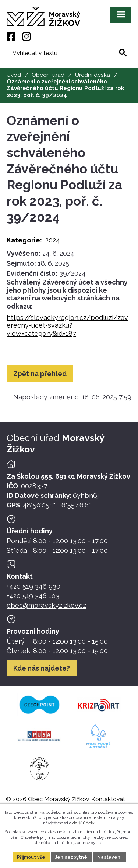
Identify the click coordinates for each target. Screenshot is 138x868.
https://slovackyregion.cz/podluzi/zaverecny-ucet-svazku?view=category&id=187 (67, 325)
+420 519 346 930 (33, 586)
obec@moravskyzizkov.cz (46, 605)
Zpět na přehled (40, 374)
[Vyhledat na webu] (123, 53)
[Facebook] (11, 37)
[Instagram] (26, 37)
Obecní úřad (48, 75)
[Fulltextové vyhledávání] (69, 53)
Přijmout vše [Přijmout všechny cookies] (31, 857)
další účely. (84, 823)
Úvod (14, 75)
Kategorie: (24, 240)
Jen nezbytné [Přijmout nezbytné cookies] (71, 857)
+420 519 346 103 (33, 596)
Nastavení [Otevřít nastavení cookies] (109, 857)
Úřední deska (93, 75)
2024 (53, 240)
